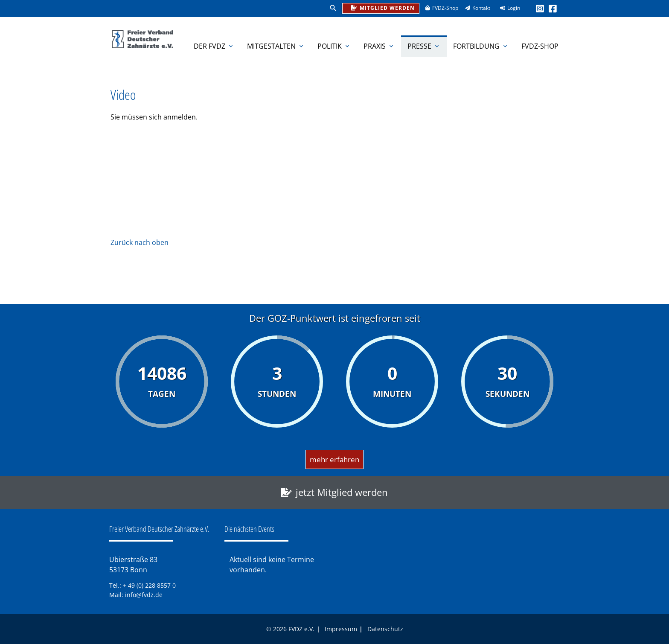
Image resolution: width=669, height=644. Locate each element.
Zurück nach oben (140, 242)
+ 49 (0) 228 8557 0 (149, 585)
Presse (424, 46)
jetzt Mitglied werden (342, 492)
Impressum (341, 629)
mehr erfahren (334, 459)
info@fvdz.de (144, 595)
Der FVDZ (214, 46)
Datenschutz (385, 629)
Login (507, 8)
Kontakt (475, 8)
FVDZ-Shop (439, 8)
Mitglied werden (381, 7)
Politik (334, 46)
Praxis (379, 46)
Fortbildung (481, 46)
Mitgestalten (276, 46)
